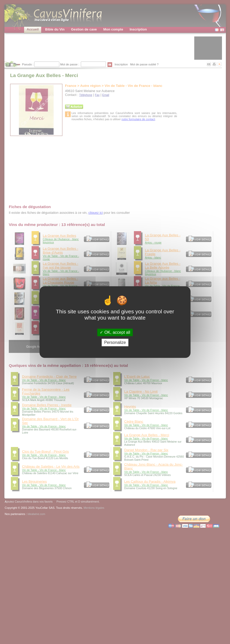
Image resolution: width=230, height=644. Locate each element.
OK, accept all (115, 332)
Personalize (115, 342)
